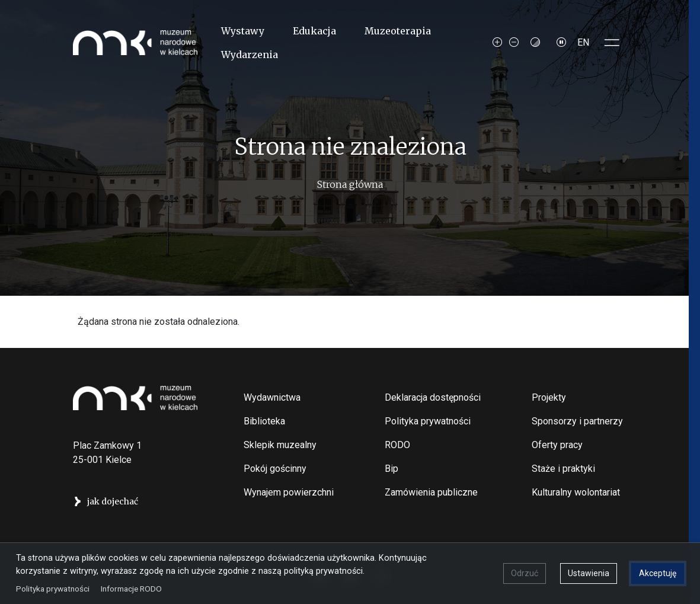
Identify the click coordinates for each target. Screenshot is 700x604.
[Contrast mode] (535, 43)
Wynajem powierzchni (289, 492)
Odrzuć (524, 573)
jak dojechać (113, 501)
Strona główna (350, 184)
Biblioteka (264, 421)
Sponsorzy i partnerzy (577, 421)
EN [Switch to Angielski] (583, 42)
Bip (391, 469)
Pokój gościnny (275, 469)
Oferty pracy (557, 445)
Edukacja (314, 31)
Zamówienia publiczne (431, 492)
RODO (397, 445)
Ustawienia (588, 573)
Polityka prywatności (428, 421)
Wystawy (243, 31)
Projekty (549, 397)
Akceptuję (657, 573)
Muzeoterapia (398, 31)
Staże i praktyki (563, 469)
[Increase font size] (497, 43)
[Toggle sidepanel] (612, 43)
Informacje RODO (132, 587)
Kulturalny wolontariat (576, 492)
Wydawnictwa (272, 397)
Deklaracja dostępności (433, 397)
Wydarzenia (250, 55)
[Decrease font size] (514, 43)
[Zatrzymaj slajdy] (561, 43)
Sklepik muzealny (280, 445)
